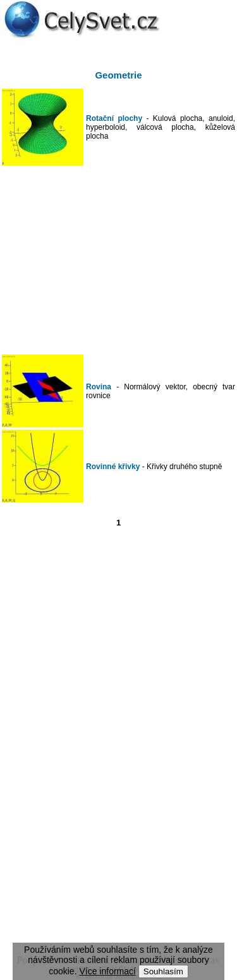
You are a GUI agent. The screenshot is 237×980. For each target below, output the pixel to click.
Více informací (107, 971)
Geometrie (118, 75)
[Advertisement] (119, 260)
